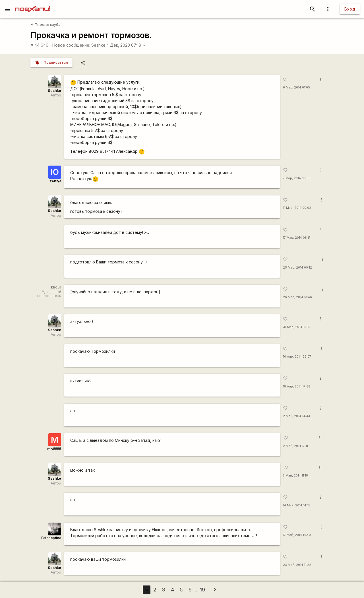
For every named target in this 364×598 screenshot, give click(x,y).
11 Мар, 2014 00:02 (297, 208)
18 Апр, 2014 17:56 (297, 386)
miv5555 (54, 449)
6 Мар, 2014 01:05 (296, 87)
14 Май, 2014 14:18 (297, 505)
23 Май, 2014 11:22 (297, 565)
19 (202, 590)
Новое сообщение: (71, 45)
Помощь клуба (45, 25)
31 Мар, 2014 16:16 (297, 327)
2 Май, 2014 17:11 (295, 446)
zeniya (55, 181)
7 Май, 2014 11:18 (295, 476)
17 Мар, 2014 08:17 (297, 238)
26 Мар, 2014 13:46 (297, 297)
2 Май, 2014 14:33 (296, 416)
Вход (350, 9)
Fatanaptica (51, 538)
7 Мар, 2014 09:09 (297, 178)
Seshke (98, 45)
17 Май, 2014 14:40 (297, 535)
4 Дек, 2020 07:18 (126, 45)
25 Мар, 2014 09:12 (297, 268)
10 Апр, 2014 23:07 (297, 357)
